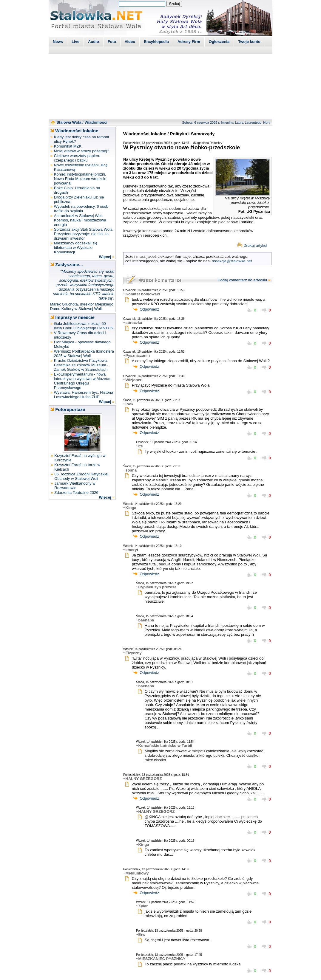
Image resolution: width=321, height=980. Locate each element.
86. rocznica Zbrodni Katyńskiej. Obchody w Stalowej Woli (82, 476)
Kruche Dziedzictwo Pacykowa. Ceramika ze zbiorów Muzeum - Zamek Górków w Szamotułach (81, 365)
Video (130, 42)
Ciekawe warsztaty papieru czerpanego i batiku (77, 158)
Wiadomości (96, 122)
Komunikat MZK (68, 146)
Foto (112, 42)
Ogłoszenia (219, 42)
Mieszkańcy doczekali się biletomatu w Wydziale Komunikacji (76, 248)
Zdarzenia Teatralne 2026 (76, 493)
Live (75, 42)
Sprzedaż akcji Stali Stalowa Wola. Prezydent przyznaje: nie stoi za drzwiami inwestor (84, 234)
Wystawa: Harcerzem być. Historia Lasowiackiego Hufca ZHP (84, 395)
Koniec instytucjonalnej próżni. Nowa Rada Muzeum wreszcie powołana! (80, 179)
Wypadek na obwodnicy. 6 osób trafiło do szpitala (81, 209)
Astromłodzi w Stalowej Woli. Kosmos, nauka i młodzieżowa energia (80, 220)
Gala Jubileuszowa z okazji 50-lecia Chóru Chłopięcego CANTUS (84, 326)
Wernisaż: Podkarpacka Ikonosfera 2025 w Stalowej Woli (84, 353)
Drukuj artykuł (255, 245)
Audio (94, 42)
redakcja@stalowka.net (232, 261)
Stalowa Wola (69, 122)
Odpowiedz (149, 309)
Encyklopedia (156, 42)
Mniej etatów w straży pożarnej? (82, 151)
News (58, 42)
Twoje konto (249, 42)
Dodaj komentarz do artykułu (242, 280)
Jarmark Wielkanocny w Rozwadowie (75, 486)
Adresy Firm (189, 42)
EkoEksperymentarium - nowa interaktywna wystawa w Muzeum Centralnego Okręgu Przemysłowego (83, 381)
